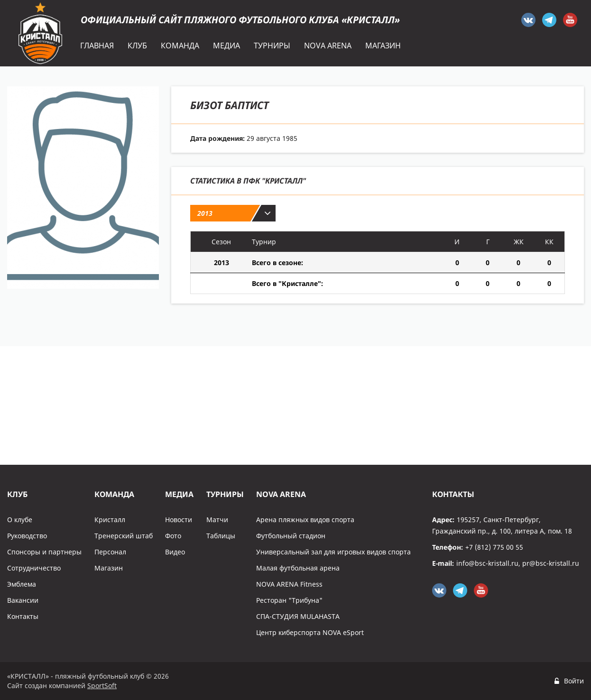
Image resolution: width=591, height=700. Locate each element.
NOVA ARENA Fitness (289, 584)
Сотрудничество (34, 568)
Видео (175, 552)
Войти (574, 681)
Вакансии (23, 600)
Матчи (217, 520)
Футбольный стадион (291, 536)
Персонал (110, 552)
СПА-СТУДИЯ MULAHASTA (298, 616)
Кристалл (110, 520)
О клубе (20, 520)
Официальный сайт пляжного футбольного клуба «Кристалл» (240, 20)
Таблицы (221, 536)
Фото (173, 536)
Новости (179, 520)
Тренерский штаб (124, 536)
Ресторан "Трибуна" (289, 600)
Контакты (23, 616)
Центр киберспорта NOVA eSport (310, 632)
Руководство (27, 536)
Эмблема (22, 584)
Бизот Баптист (229, 105)
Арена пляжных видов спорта (305, 520)
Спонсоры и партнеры (44, 552)
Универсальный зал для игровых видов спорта (333, 552)
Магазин (109, 568)
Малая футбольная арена (298, 568)
